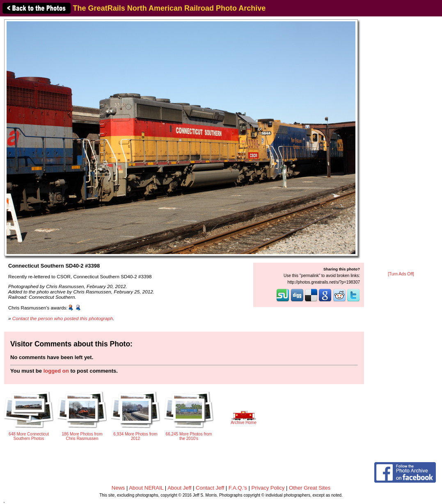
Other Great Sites (310, 488)
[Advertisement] (401, 144)
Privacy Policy (268, 488)
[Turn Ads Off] (401, 274)
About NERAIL (146, 488)
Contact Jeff (210, 488)
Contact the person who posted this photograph (63, 318)
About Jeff (179, 488)
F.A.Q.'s (238, 488)
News (118, 488)
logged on (56, 371)
